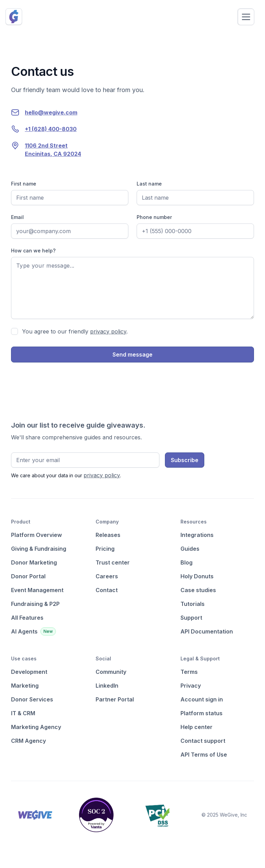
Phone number (154, 217)
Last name (149, 184)
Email (17, 217)
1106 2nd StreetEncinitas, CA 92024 (53, 150)
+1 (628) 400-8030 (51, 129)
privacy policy (108, 331)
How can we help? (33, 251)
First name (24, 184)
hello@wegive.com (51, 112)
